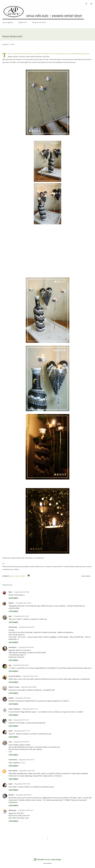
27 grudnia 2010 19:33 (23, 603)
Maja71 (11, 603)
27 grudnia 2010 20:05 (26, 647)
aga (10, 665)
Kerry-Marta (13, 771)
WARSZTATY (23, 22)
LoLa (10, 742)
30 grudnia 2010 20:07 (24, 795)
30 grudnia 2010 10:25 (27, 771)
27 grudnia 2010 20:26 (21, 665)
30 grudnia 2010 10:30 (22, 784)
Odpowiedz (13, 598)
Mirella (11, 698)
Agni (10, 616)
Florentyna (13, 647)
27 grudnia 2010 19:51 (21, 616)
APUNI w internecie (39, 22)
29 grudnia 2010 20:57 (26, 760)
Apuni (11, 731)
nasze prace (15, 576)
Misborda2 (12, 810)
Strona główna (8, 22)
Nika (10, 592)
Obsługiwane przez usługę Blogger (48, 859)
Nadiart (11, 795)
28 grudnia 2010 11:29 (30, 709)
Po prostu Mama (15, 676)
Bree (10, 720)
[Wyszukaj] (86, 4)
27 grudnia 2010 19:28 (21, 592)
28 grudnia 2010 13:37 (21, 720)
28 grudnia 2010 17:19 (22, 731)
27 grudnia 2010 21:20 (30, 676)
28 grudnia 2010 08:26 (29, 687)
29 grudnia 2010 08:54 (21, 742)
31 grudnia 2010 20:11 (26, 810)
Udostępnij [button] (86, 576)
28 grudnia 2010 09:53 (23, 698)
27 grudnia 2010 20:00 (26, 627)
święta (23, 576)
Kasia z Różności (15, 709)
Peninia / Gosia (14, 687)
